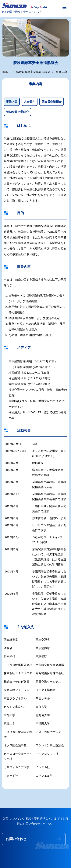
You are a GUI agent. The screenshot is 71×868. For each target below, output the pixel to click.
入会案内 (30, 102)
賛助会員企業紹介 (17, 112)
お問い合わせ (16, 839)
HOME (6, 72)
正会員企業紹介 (52, 102)
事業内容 (12, 102)
